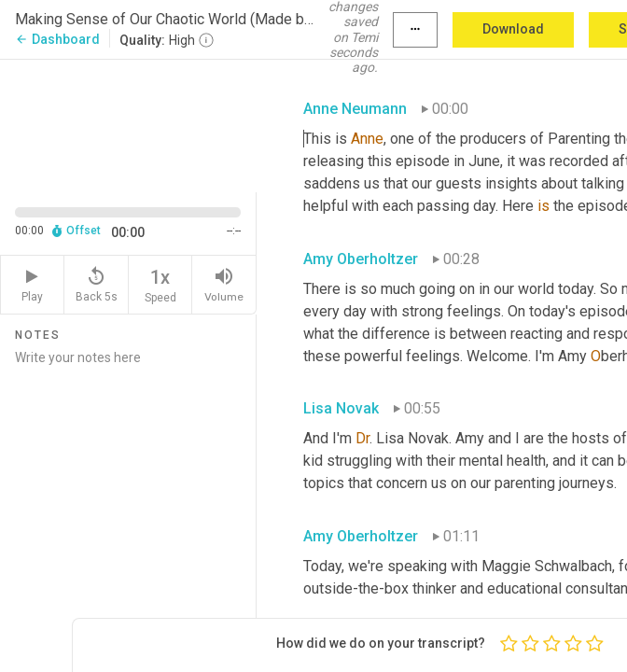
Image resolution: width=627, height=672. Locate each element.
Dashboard (57, 39)
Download (513, 29)
